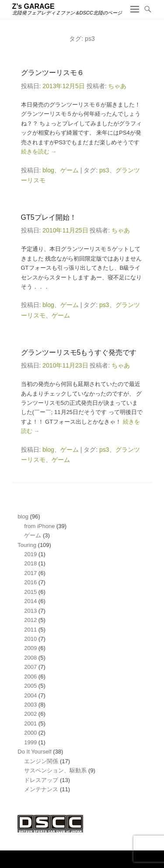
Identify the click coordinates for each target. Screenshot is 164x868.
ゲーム (70, 170)
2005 (30, 686)
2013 (30, 611)
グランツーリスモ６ (52, 73)
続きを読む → (39, 152)
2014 (30, 601)
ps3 (104, 170)
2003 (30, 705)
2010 (30, 639)
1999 (30, 742)
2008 (30, 658)
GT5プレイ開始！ (49, 217)
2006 (30, 677)
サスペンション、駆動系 (55, 770)
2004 (30, 695)
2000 (30, 733)
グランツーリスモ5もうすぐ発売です (79, 352)
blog (48, 170)
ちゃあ (117, 86)
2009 (30, 648)
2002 (30, 714)
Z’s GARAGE (33, 6)
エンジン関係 (41, 761)
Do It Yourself (34, 752)
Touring (27, 545)
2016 (30, 582)
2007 (30, 667)
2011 (30, 630)
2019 (30, 554)
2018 (30, 563)
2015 (30, 592)
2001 (30, 723)
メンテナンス (41, 789)
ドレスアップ (41, 780)
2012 (30, 620)
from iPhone (39, 526)
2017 (30, 573)
